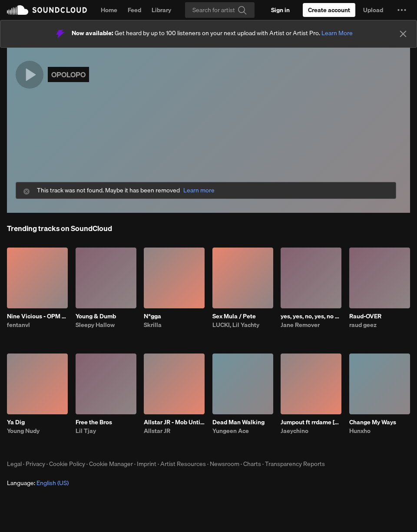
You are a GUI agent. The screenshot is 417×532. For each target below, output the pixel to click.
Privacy (35, 464)
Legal (14, 464)
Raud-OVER (365, 316)
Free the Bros (94, 422)
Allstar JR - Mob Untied (174, 422)
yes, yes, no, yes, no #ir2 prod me (311, 316)
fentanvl (18, 325)
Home (109, 10)
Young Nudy (23, 431)
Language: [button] (38, 483)
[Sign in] (280, 10)
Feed (134, 10)
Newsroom (225, 464)
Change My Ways (373, 422)
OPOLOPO (68, 74)
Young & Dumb (96, 316)
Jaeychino (295, 431)
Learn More (337, 33)
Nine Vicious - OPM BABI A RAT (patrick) (37, 316)
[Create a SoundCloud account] (329, 10)
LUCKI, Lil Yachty (236, 325)
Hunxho (360, 431)
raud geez (363, 325)
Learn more (199, 190)
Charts (252, 464)
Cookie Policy (67, 464)
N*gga (152, 316)
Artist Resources (183, 464)
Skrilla (153, 325)
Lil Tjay (86, 431)
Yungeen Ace (231, 431)
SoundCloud (47, 10)
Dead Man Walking (238, 422)
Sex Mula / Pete (234, 316)
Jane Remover (300, 325)
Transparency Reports (295, 464)
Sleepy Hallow (95, 325)
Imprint (147, 464)
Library (161, 10)
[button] (402, 10)
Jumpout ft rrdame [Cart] (311, 422)
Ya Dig (16, 422)
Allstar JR (157, 431)
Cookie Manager (111, 464)
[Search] (220, 10)
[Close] (403, 34)
